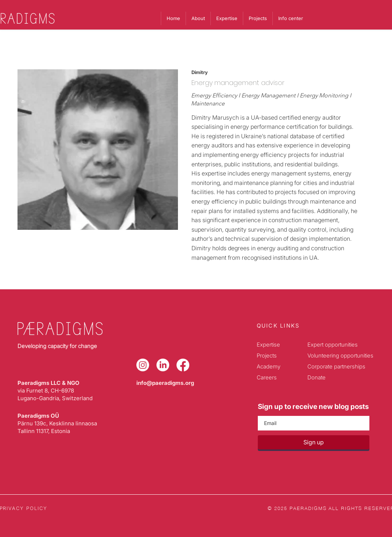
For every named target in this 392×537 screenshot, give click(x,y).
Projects (267, 356)
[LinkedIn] (163, 365)
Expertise (268, 345)
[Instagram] (143, 365)
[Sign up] (314, 442)
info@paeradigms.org (165, 383)
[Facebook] (183, 365)
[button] (290, 18)
